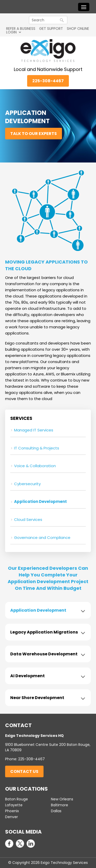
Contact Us (24, 771)
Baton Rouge (17, 799)
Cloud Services (28, 519)
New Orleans (62, 799)
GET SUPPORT (51, 29)
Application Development (40, 501)
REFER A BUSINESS (21, 29)
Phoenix (12, 811)
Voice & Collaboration (35, 466)
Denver (12, 817)
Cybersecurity (27, 484)
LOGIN (11, 32)
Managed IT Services (34, 430)
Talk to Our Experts (34, 134)
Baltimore (60, 805)
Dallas (56, 811)
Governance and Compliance (42, 537)
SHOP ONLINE (78, 29)
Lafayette (14, 805)
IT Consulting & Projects (37, 448)
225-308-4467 (48, 81)
